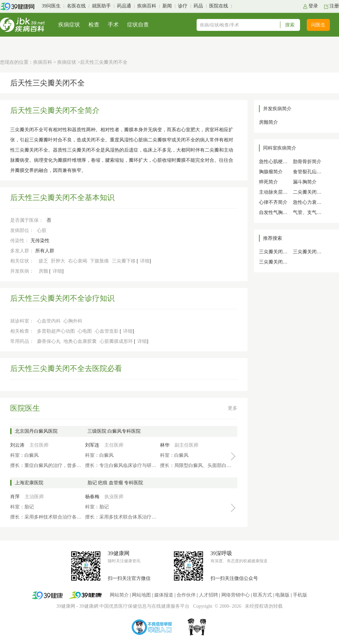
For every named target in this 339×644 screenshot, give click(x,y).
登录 (313, 6)
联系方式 (262, 595)
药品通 (124, 6)
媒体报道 (164, 595)
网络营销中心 (236, 595)
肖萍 (15, 497)
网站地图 (141, 595)
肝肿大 (58, 261)
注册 (334, 6)
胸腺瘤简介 (271, 172)
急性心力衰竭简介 (312, 202)
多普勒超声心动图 (56, 331)
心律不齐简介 (273, 202)
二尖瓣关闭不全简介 (314, 192)
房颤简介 (268, 122)
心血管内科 (49, 321)
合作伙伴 (186, 595)
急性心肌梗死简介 (278, 162)
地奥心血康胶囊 (80, 341)
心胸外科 (73, 321)
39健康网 (66, 606)
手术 (113, 25)
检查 (94, 25)
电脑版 (282, 595)
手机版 (300, 595)
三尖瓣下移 (124, 261)
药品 (198, 6)
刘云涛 (17, 445)
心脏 (42, 230)
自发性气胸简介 (276, 212)
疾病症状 (69, 25)
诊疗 (183, 6)
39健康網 (89, 606)
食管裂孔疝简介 (310, 172)
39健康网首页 (19, 6)
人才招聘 (208, 595)
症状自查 (138, 25)
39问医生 (51, 6)
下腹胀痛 (99, 261)
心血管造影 (107, 331)
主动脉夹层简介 (276, 192)
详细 (145, 261)
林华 (165, 445)
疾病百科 (147, 6)
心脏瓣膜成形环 (116, 341)
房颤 (43, 271)
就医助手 (101, 6)
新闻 (167, 6)
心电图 (85, 331)
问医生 (318, 25)
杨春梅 (92, 497)
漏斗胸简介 (305, 182)
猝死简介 (268, 182)
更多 (233, 408)
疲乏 (43, 261)
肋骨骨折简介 (307, 162)
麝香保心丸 (49, 341)
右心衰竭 (78, 261)
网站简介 (119, 595)
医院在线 (219, 6)
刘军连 (92, 445)
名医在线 (76, 6)
